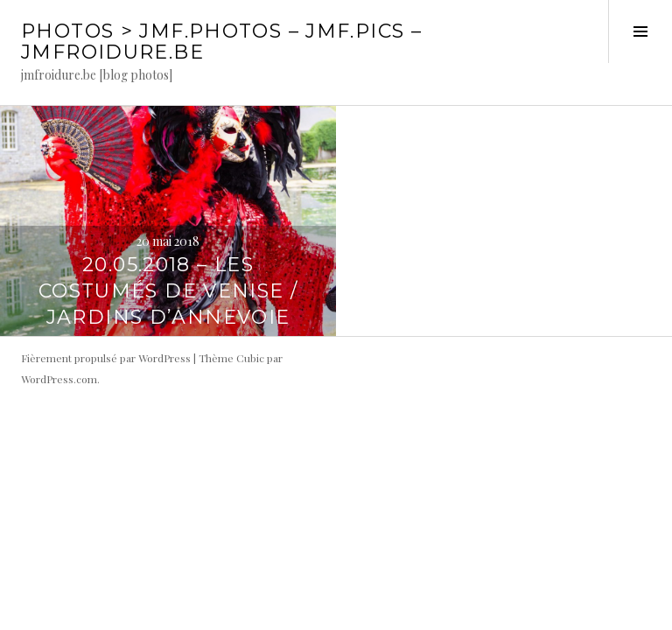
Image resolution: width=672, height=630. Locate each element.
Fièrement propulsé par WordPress (106, 358)
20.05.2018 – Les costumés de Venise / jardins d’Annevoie (168, 291)
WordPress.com (59, 379)
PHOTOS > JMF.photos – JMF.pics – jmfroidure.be (221, 42)
